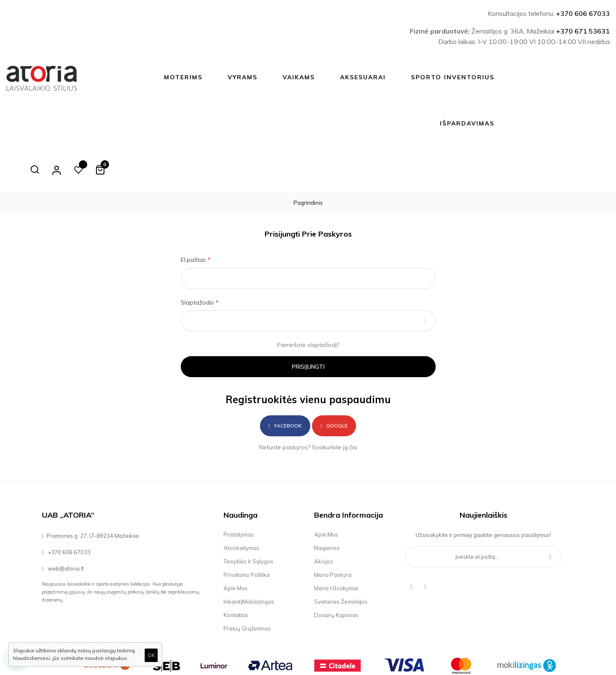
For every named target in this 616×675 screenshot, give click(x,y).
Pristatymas (239, 488)
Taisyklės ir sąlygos (248, 515)
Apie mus (235, 542)
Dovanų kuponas (336, 569)
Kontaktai (236, 569)
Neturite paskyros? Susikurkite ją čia (308, 401)
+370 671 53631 (583, 31)
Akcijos (324, 515)
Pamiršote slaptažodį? (308, 299)
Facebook (285, 379)
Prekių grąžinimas (247, 582)
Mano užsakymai (336, 542)
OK (151, 655)
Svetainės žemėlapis (341, 555)
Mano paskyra (333, 529)
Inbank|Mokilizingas (249, 555)
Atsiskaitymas (242, 502)
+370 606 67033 (583, 13)
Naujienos (327, 502)
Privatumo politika (247, 529)
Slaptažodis (198, 256)
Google (334, 379)
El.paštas (194, 214)
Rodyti (425, 275)
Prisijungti (308, 321)
